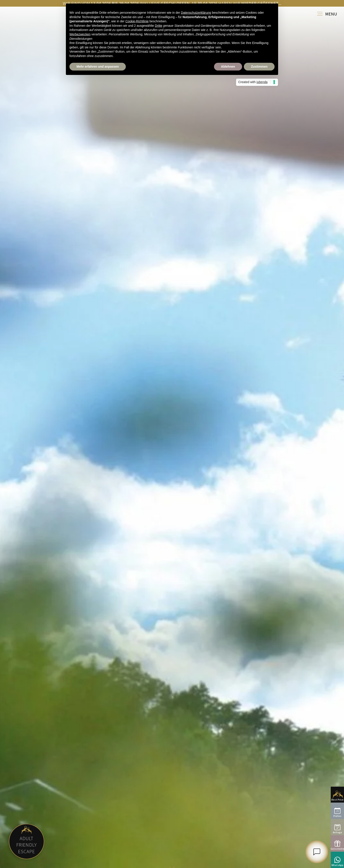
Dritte (159, 26)
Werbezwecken (80, 34)
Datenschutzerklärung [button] (196, 13)
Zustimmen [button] (259, 67)
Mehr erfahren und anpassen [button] (98, 67)
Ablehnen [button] (228, 67)
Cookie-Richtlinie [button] (137, 21)
